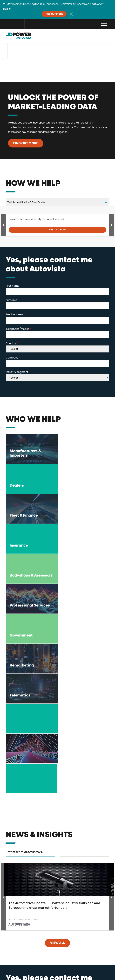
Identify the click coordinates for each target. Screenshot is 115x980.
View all (57, 763)
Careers (91, 958)
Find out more (54, 14)
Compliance (64, 958)
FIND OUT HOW (57, 230)
